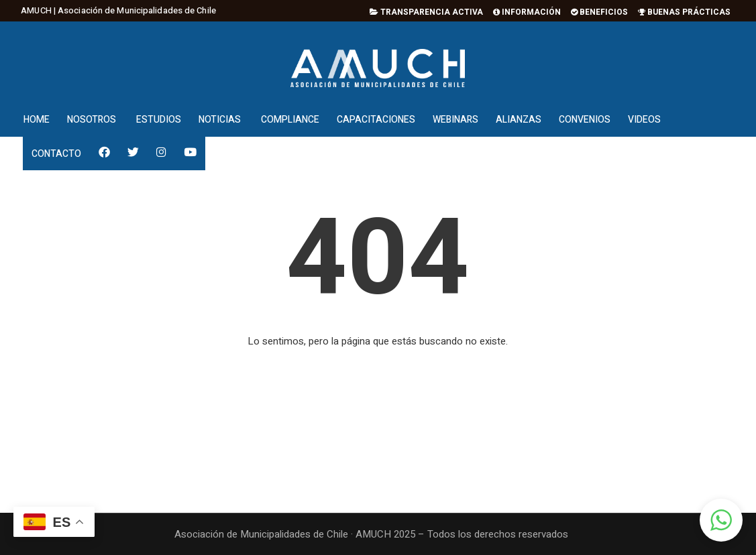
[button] (721, 520)
